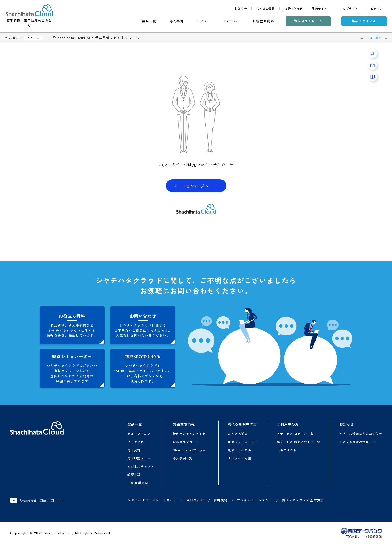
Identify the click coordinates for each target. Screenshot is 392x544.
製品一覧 (149, 21)
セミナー (204, 21)
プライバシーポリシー (255, 500)
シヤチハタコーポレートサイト (152, 500)
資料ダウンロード (308, 21)
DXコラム (232, 21)
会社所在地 (195, 500)
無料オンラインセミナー (191, 434)
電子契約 (134, 450)
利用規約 (221, 500)
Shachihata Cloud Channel (37, 500)
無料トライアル (364, 21)
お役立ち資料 (263, 21)
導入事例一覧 (183, 458)
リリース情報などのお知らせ (361, 434)
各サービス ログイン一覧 (295, 434)
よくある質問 (266, 9)
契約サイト (320, 9)
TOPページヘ (196, 186)
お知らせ (241, 9)
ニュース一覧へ (371, 38)
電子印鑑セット (139, 458)
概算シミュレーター (243, 442)
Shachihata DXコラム (189, 450)
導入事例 (177, 21)
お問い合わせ (293, 9)
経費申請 (134, 474)
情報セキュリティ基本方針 (303, 500)
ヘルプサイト (349, 9)
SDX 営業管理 (138, 483)
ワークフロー (137, 442)
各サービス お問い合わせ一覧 (299, 442)
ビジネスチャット (141, 466)
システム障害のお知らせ (357, 442)
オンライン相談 (239, 458)
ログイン (377, 9)
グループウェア (139, 434)
